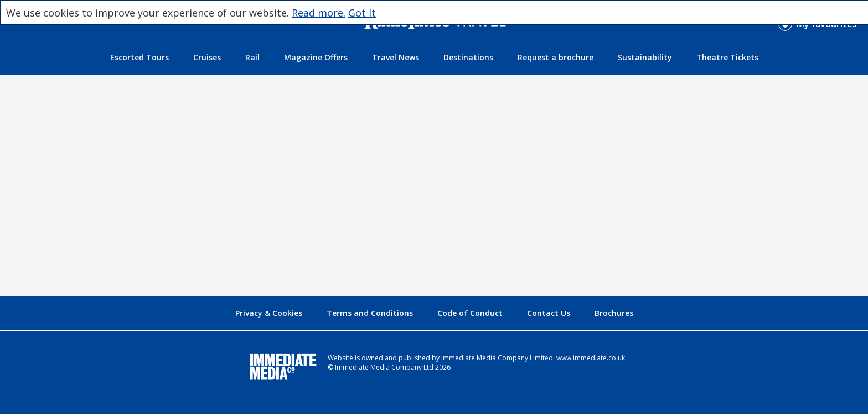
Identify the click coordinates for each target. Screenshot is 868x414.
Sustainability (645, 57)
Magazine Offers (316, 57)
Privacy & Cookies (269, 313)
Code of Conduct (470, 313)
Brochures (614, 313)
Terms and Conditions (370, 313)
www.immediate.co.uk (591, 358)
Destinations (468, 57)
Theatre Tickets (727, 57)
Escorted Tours (139, 57)
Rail (252, 57)
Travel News (396, 57)
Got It (362, 13)
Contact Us (549, 313)
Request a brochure (556, 57)
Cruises (207, 57)
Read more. (319, 13)
